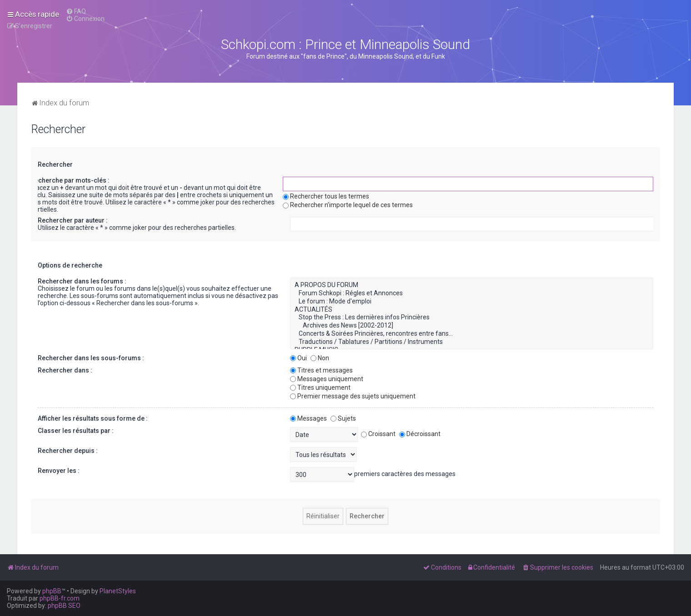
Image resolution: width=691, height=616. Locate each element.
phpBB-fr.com (60, 598)
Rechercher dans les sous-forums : (91, 358)
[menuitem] (76, 11)
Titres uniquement (320, 387)
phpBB (52, 591)
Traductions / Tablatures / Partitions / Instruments (472, 342)
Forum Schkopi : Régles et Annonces (472, 293)
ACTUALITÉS (472, 310)
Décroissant (420, 434)
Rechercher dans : (65, 370)
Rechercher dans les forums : (82, 281)
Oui (298, 358)
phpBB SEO (64, 606)
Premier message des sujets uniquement (353, 396)
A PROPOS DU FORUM (472, 285)
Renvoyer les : (59, 471)
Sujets (343, 418)
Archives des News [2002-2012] (472, 326)
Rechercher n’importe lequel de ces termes (348, 205)
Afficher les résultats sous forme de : (93, 418)
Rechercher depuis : (68, 451)
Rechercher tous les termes (326, 196)
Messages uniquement (327, 379)
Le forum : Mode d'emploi (472, 302)
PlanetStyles (118, 591)
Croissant (378, 434)
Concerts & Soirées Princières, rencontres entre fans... (472, 334)
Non (320, 358)
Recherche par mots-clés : (70, 180)
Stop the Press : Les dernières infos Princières (472, 318)
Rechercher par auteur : (73, 220)
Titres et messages (321, 370)
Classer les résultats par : (76, 431)
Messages (308, 418)
